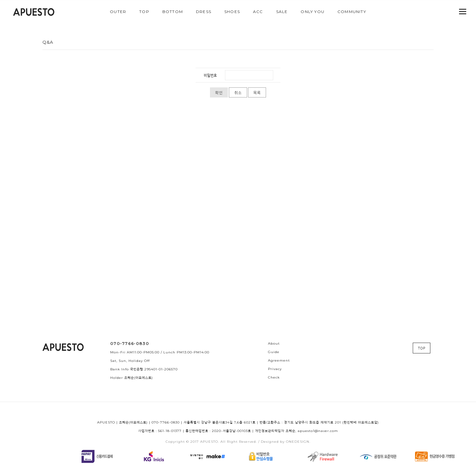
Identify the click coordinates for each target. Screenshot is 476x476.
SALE (282, 12)
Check (274, 377)
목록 (257, 93)
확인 (219, 93)
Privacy (275, 369)
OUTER (118, 12)
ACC (258, 12)
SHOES (232, 12)
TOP (144, 12)
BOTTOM (173, 12)
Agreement (279, 360)
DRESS (204, 12)
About (274, 343)
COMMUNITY (352, 12)
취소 (238, 93)
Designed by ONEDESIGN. (286, 442)
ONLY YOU (312, 12)
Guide (274, 352)
